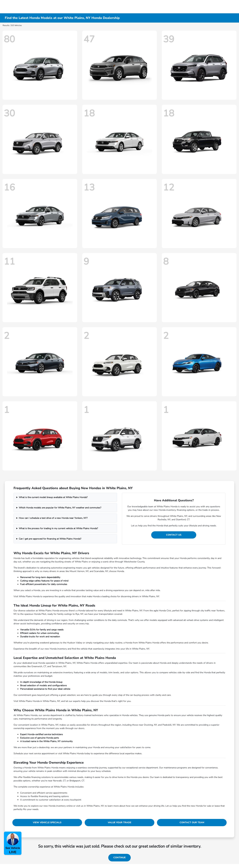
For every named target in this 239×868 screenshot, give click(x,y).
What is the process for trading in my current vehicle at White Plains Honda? (58, 528)
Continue (119, 858)
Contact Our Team (192, 822)
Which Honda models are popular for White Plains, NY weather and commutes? (60, 508)
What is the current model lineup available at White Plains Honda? (53, 497)
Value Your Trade (119, 822)
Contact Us (174, 535)
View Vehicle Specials (47, 822)
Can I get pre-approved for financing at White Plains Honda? (50, 539)
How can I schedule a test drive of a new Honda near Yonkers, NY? (53, 518)
